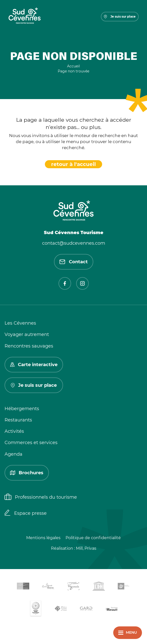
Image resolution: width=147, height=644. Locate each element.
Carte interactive (34, 365)
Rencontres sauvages (29, 346)
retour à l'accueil (73, 164)
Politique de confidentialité (93, 538)
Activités (14, 431)
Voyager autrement (27, 334)
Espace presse (26, 513)
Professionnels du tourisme (41, 497)
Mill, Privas (86, 548)
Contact (74, 262)
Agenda (13, 454)
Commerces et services (31, 443)
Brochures (27, 473)
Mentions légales (43, 538)
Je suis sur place (120, 16)
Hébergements (22, 409)
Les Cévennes (20, 323)
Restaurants (18, 420)
